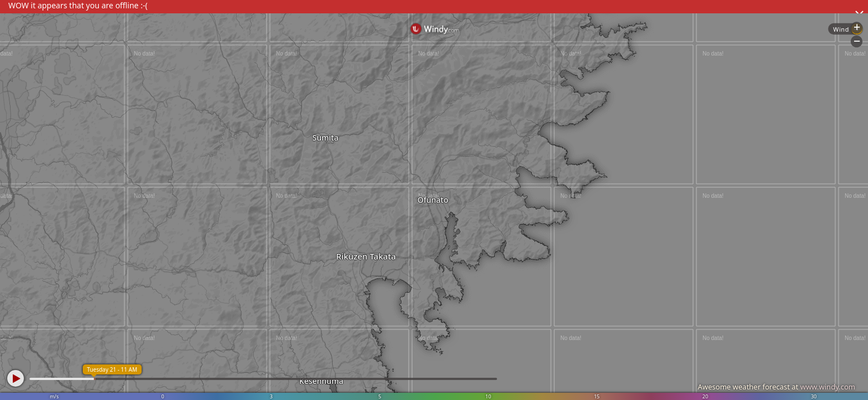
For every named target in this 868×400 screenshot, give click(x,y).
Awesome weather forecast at (776, 387)
